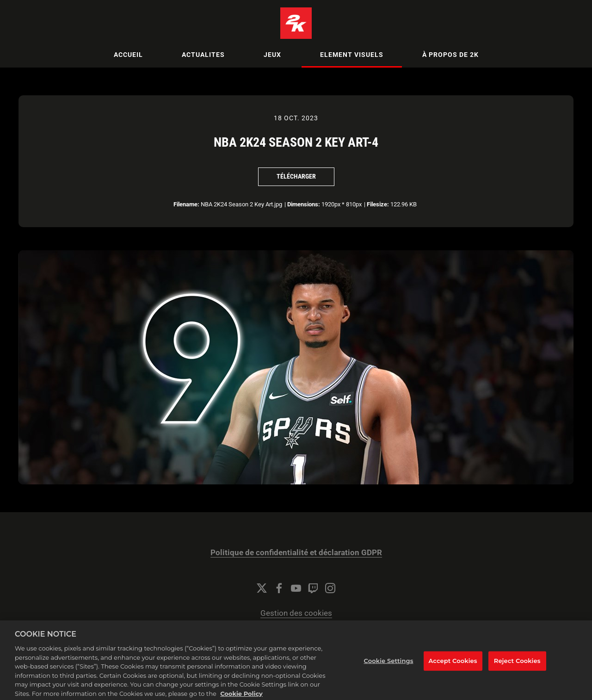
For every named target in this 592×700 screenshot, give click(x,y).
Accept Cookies (453, 664)
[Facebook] (279, 588)
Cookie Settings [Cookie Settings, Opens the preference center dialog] (389, 664)
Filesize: (378, 204)
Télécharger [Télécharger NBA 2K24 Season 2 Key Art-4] (296, 176)
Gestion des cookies (296, 613)
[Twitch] (313, 588)
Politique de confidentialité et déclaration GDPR (296, 553)
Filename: (186, 204)
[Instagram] (330, 588)
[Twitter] (262, 588)
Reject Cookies (517, 664)
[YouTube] (296, 588)
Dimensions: (304, 204)
